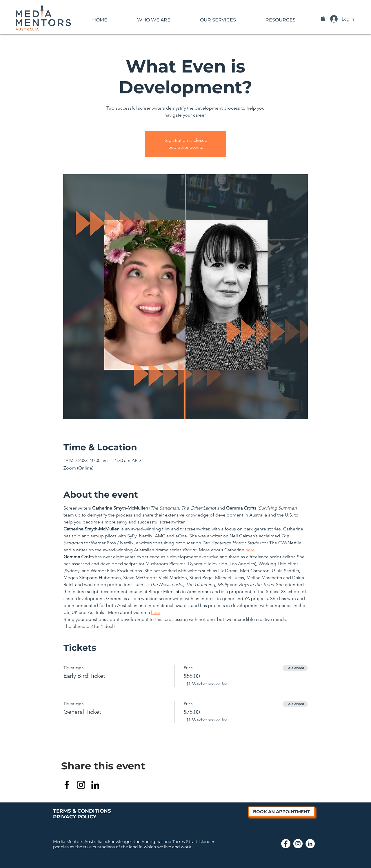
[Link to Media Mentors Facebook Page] (286, 844)
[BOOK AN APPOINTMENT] (281, 812)
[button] (154, 17)
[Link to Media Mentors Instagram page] (298, 844)
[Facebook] (67, 785)
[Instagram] (81, 785)
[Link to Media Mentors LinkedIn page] (310, 844)
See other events (186, 147)
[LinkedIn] (95, 785)
